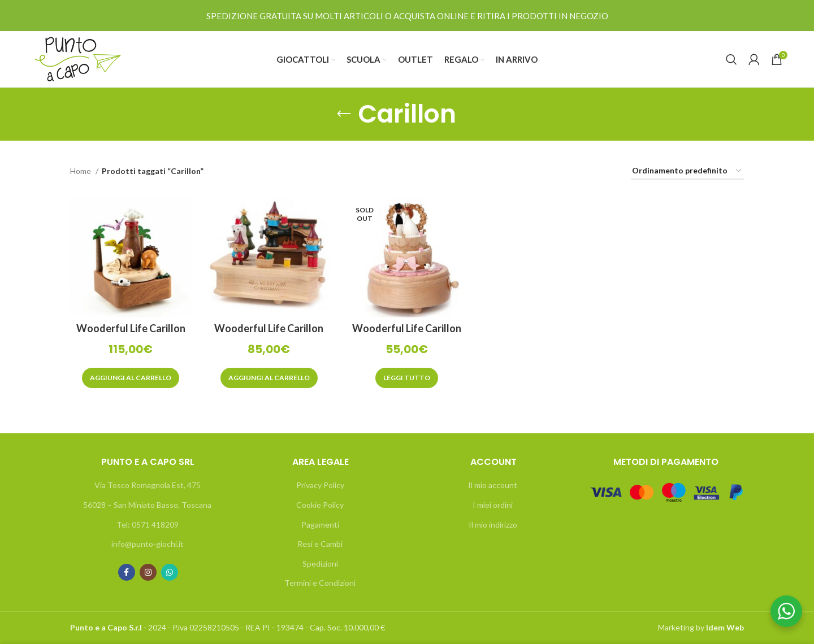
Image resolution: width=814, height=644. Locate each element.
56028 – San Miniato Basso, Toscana (147, 505)
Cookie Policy (320, 505)
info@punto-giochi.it (148, 544)
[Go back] (344, 114)
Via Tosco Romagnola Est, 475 (148, 485)
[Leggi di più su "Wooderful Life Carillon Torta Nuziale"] (407, 378)
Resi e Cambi (320, 544)
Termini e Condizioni (320, 583)
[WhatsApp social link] (170, 572)
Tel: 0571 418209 (148, 525)
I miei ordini (493, 505)
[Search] (731, 59)
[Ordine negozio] (687, 171)
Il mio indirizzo (493, 525)
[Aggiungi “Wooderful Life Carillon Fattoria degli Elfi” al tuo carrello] (269, 378)
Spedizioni (320, 563)
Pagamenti (320, 525)
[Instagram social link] (148, 572)
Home (81, 171)
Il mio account (493, 485)
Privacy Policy (320, 485)
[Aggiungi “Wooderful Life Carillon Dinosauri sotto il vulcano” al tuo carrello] (131, 378)
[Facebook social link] (127, 572)
